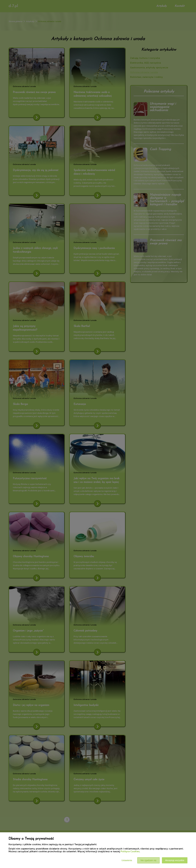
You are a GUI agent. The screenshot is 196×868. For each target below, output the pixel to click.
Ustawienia (127, 860)
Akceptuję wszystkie (175, 860)
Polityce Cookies (130, 851)
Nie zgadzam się (148, 860)
